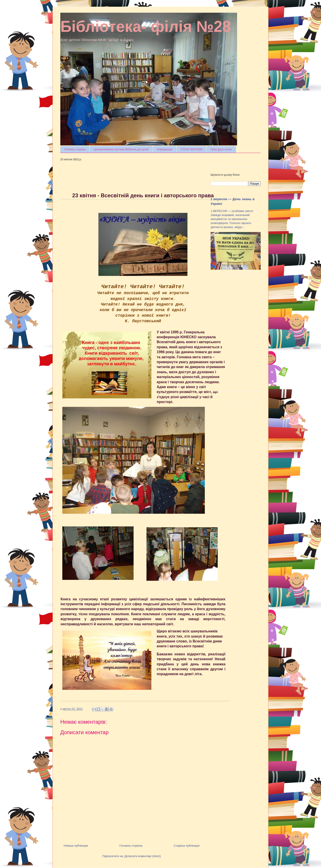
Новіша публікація (76, 846)
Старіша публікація (187, 846)
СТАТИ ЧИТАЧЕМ (191, 149)
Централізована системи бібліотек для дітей (121, 149)
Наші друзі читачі (221, 149)
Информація (164, 149)
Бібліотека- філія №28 (146, 26)
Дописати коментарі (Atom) (143, 856)
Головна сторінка (75, 149)
